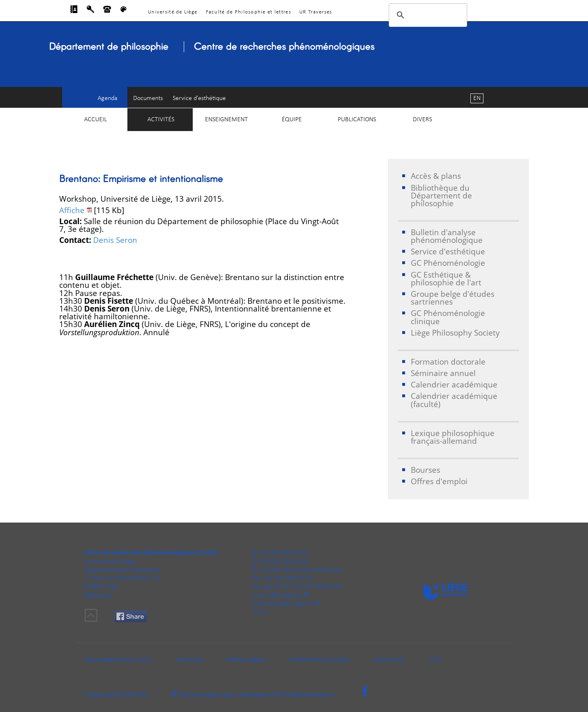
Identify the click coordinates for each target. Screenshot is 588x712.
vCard (260, 612)
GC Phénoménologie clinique (448, 317)
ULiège (93, 695)
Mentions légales (246, 660)
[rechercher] (427, 15)
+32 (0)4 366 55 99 (316, 587)
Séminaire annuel (443, 373)
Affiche (72, 210)
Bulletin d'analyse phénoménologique (447, 236)
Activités (161, 120)
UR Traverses (316, 12)
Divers (422, 120)
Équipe (292, 120)
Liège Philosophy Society (455, 333)
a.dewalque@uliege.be (282, 604)
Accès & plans (436, 176)
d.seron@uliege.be (277, 595)
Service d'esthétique (199, 98)
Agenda (108, 98)
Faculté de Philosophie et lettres (248, 12)
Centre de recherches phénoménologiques (284, 46)
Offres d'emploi (439, 481)
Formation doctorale (448, 362)
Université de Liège (173, 12)
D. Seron (143, 660)
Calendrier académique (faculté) (454, 400)
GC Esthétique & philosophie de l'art (446, 278)
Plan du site (189, 660)
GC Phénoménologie (448, 263)
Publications (357, 120)
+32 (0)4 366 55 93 (284, 561)
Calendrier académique (454, 384)
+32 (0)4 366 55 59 (287, 578)
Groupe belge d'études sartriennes (453, 298)
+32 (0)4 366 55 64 (284, 570)
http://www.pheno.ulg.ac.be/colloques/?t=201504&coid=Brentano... (259, 695)
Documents (148, 98)
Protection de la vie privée (319, 660)
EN (477, 98)
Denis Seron (115, 240)
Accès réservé (389, 660)
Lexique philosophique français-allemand (453, 437)
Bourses (425, 470)
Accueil (96, 120)
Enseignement (226, 120)
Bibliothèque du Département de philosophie (441, 195)
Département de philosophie (109, 46)
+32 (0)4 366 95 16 (284, 553)
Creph (109, 695)
